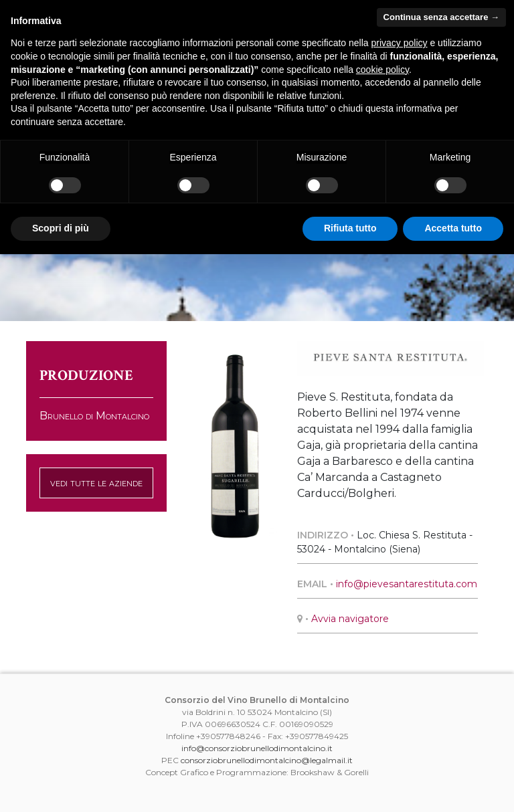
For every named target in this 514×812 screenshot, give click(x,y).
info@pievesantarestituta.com (407, 584)
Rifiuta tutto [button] (350, 228)
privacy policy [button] (400, 43)
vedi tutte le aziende (96, 483)
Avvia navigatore (350, 619)
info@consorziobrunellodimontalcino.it (257, 748)
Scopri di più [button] (61, 228)
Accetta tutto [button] (453, 228)
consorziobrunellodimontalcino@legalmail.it (267, 760)
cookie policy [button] (382, 70)
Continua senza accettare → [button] (441, 17)
